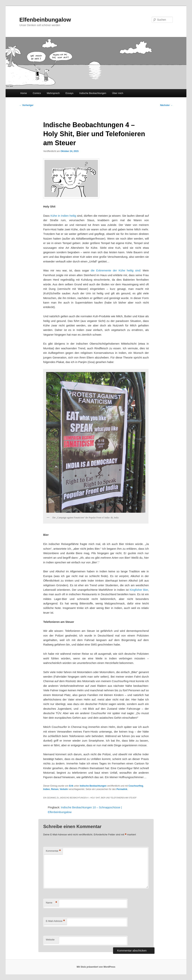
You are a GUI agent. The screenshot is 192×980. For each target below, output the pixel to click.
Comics (37, 93)
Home (24, 93)
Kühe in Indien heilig (63, 216)
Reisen (55, 789)
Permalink (122, 789)
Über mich (118, 93)
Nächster (166, 105)
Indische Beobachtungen (93, 93)
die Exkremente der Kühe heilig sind (115, 270)
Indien (46, 789)
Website (50, 940)
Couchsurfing (136, 786)
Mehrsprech (53, 93)
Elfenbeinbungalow (45, 20)
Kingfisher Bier (139, 590)
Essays (70, 93)
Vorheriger (26, 105)
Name (51, 903)
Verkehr (64, 789)
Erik (71, 786)
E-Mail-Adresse (55, 921)
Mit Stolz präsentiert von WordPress (96, 967)
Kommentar (53, 851)
